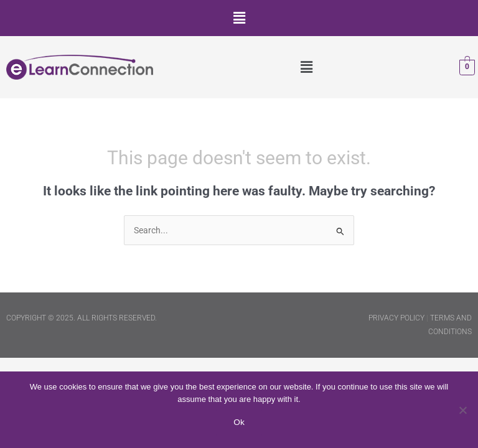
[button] (239, 18)
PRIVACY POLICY (396, 318)
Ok (239, 422)
